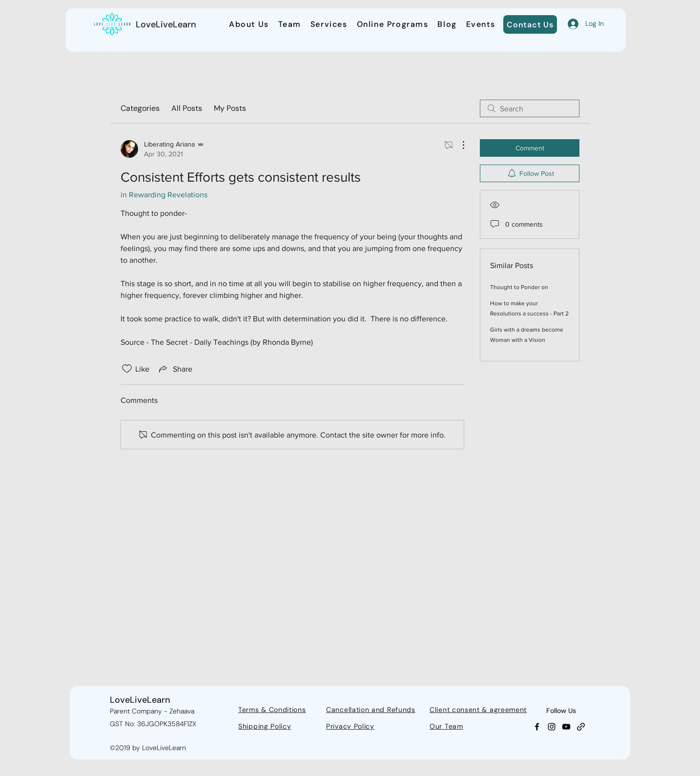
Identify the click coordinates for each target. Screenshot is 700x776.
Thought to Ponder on (519, 287)
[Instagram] (552, 727)
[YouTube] (566, 727)
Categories (140, 108)
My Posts (230, 108)
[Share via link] (175, 369)
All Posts (187, 108)
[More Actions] (458, 145)
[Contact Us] (530, 24)
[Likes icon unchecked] (127, 369)
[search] (530, 108)
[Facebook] (537, 727)
